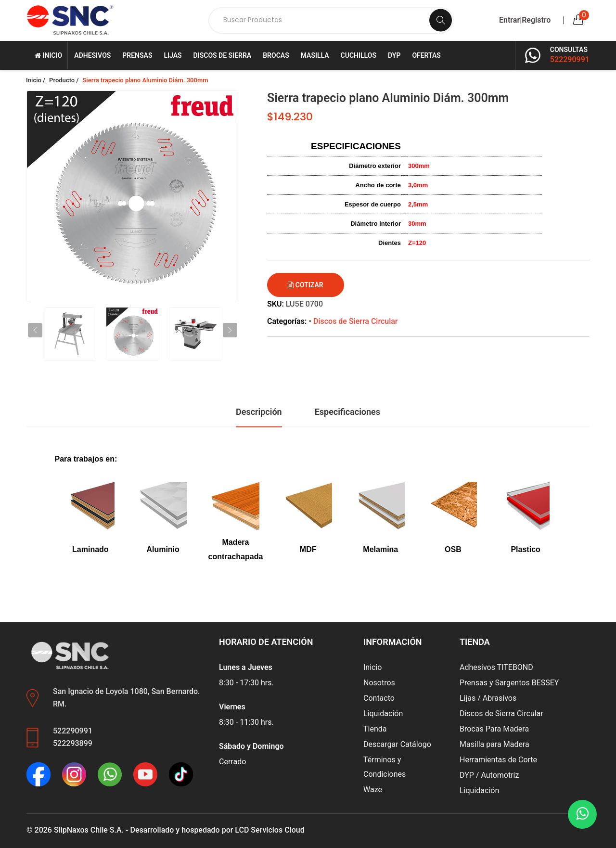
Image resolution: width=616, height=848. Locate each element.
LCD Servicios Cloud (269, 830)
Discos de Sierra (223, 55)
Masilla (315, 55)
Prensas (137, 55)
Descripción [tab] (259, 412)
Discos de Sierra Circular (356, 321)
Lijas (173, 55)
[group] (132, 196)
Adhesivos (92, 55)
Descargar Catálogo (397, 744)
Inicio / (36, 80)
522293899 (73, 743)
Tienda (375, 729)
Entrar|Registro (525, 20)
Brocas (276, 55)
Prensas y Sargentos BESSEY (509, 683)
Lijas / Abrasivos (488, 698)
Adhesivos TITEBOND (496, 667)
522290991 (570, 59)
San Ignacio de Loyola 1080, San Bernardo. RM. (126, 698)
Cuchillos (359, 55)
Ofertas (426, 55)
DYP (394, 55)
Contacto (379, 698)
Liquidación (383, 713)
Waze (373, 790)
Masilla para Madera (494, 744)
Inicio (48, 55)
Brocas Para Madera (494, 729)
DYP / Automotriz (489, 775)
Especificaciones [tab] (347, 412)
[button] (230, 330)
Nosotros (379, 683)
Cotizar (305, 285)
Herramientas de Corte (498, 760)
